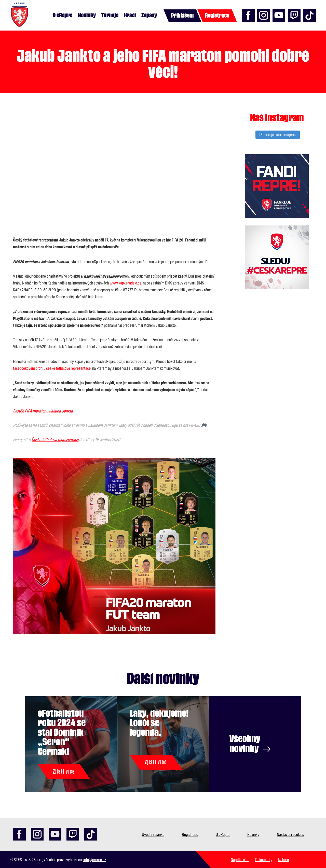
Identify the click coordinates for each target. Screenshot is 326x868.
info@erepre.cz (95, 859)
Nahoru (283, 859)
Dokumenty (264, 859)
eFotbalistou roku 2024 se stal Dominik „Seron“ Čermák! (62, 733)
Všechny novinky (250, 744)
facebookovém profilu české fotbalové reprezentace (52, 368)
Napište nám (240, 859)
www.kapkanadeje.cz (125, 283)
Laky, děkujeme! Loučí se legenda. (159, 723)
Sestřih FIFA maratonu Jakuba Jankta (43, 411)
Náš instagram (277, 118)
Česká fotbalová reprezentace (55, 439)
